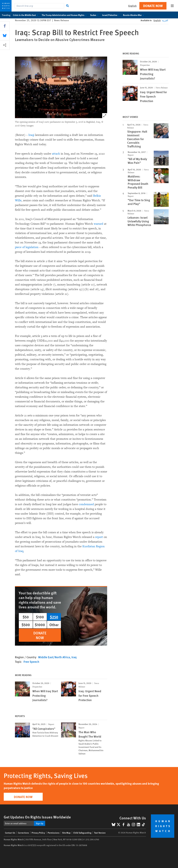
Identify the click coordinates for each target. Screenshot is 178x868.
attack (56, 154)
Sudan (95, 15)
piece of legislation (27, 247)
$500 (26, 625)
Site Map (66, 833)
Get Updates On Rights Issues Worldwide (37, 817)
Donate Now (153, 6)
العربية (165, 20)
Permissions (54, 833)
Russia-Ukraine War (134, 15)
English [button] (132, 6)
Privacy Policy (38, 833)
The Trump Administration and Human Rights (65, 15)
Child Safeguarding (82, 833)
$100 (40, 617)
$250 (54, 617)
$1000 (40, 625)
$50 (26, 617)
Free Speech (31, 662)
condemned (86, 504)
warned (98, 224)
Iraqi (31, 135)
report (99, 537)
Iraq (74, 657)
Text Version (100, 833)
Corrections (23, 833)
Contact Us (10, 833)
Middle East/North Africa (54, 657)
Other (54, 625)
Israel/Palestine (111, 15)
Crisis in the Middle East (26, 15)
